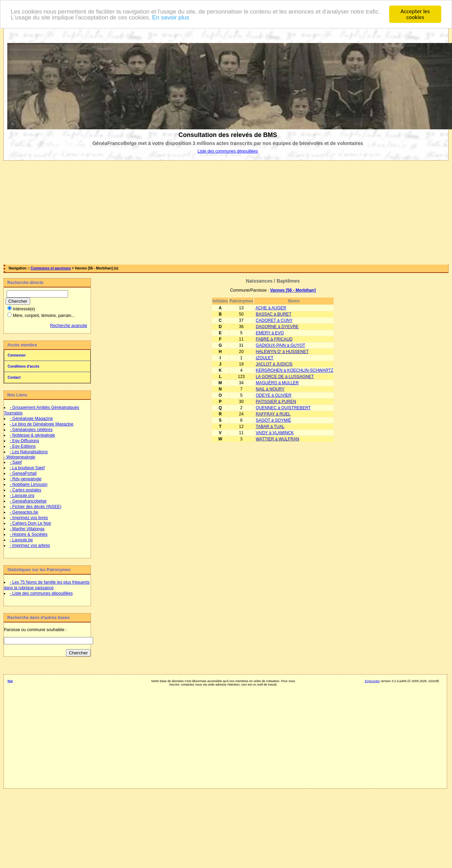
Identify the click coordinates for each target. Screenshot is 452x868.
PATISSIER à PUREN (276, 402)
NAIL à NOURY (270, 389)
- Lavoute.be (21, 540)
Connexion (17, 355)
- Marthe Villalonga (27, 529)
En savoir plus (171, 17)
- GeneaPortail (23, 473)
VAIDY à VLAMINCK (275, 433)
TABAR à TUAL (270, 427)
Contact (14, 377)
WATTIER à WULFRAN (278, 439)
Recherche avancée (69, 326)
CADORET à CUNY (274, 320)
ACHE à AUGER (271, 308)
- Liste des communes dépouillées (41, 593)
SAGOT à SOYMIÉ (274, 420)
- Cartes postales (26, 490)
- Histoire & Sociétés (29, 534)
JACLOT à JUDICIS (274, 364)
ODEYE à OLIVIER (274, 395)
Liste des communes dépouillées (228, 151)
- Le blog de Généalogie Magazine (41, 424)
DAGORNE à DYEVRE (277, 327)
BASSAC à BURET (274, 314)
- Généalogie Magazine (31, 419)
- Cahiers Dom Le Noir (30, 523)
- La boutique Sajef (27, 468)
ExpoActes (372, 681)
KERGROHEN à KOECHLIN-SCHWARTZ (295, 370)
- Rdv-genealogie (26, 479)
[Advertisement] (226, 213)
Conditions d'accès (23, 366)
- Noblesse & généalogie (32, 435)
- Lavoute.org (22, 496)
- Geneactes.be (24, 512)
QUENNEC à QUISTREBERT (283, 408)
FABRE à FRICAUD (274, 339)
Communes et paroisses (51, 268)
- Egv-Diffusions (24, 441)
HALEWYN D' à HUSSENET (282, 352)
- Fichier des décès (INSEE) (36, 507)
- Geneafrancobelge (28, 501)
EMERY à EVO (270, 333)
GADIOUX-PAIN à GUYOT (281, 345)
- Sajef (16, 462)
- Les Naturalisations (29, 452)
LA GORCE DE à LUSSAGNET (285, 377)
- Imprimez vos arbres (30, 545)
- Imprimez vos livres (29, 518)
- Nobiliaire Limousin (29, 484)
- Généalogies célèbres (31, 430)
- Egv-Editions (23, 446)
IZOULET (265, 358)
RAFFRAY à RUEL (273, 414)
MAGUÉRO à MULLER (277, 383)
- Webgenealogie (20, 457)
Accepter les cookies (415, 14)
